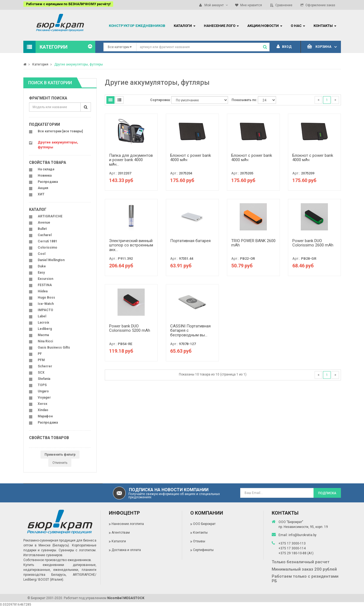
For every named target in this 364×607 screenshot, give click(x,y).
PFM (41, 360)
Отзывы (199, 541)
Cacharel (45, 235)
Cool (42, 254)
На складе (46, 169)
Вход (284, 47)
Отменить (60, 463)
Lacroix (43, 323)
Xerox (42, 404)
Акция (43, 188)
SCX (41, 373)
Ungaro (43, 391)
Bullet (42, 229)
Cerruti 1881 (48, 241)
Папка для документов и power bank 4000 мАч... (131, 160)
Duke (42, 266)
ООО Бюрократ (204, 524)
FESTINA (45, 285)
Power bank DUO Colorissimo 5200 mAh (130, 328)
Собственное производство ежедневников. (58, 560)
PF (40, 354)
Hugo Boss (46, 298)
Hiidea (43, 291)
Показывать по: (244, 100)
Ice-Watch (46, 304)
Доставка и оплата (126, 550)
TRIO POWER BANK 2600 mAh (253, 243)
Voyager (44, 398)
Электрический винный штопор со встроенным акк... (131, 245)
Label (42, 316)
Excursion (45, 279)
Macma (43, 335)
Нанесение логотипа (128, 524)
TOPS (42, 385)
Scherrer (45, 366)
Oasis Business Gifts (54, 348)
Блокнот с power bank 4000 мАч (191, 158)
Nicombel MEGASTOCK (126, 598)
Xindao (43, 410)
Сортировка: (160, 100)
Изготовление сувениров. (43, 555)
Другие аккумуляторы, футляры (79, 64)
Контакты (200, 533)
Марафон (45, 416)
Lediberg (45, 329)
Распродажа (48, 182)
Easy (41, 273)
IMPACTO (45, 310)
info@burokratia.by (303, 535)
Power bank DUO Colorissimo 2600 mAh (313, 243)
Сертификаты (203, 550)
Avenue (44, 223)
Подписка (327, 493)
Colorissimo (48, 248)
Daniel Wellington (51, 260)
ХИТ (41, 194)
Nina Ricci (45, 341)
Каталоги (119, 541)
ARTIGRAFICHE (50, 216)
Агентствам (121, 533)
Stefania (44, 379)
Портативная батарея (190, 241)
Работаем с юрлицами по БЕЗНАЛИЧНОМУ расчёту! (68, 4)
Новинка (45, 176)
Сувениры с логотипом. (77, 550)
